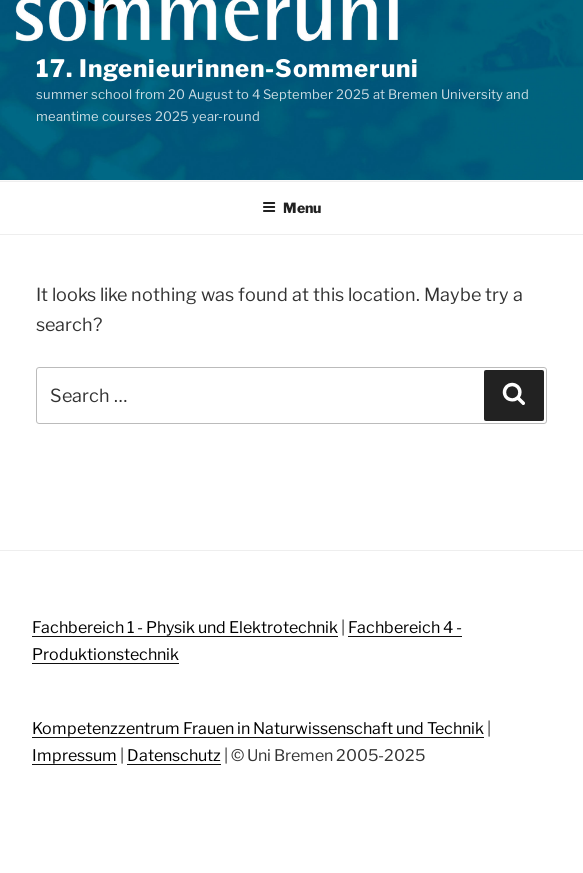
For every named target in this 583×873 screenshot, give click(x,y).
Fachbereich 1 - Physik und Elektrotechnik (185, 627)
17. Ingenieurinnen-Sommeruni (227, 68)
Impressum (74, 755)
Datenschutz (174, 755)
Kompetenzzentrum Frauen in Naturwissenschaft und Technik (258, 728)
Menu (291, 207)
